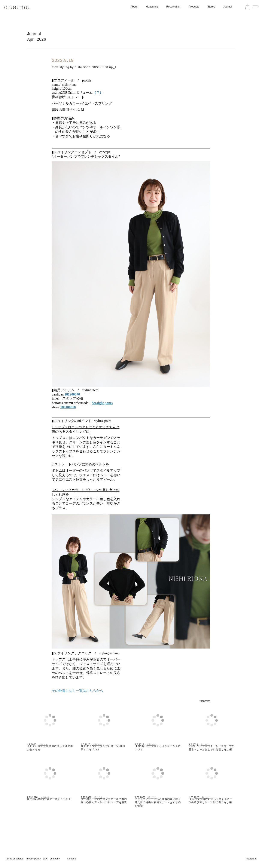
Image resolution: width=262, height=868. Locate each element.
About (134, 7)
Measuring (152, 7)
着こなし (205, 754)
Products (194, 7)
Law (45, 859)
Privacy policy (33, 859)
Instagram (251, 859)
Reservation (173, 7)
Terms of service (15, 859)
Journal (228, 7)
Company (55, 859)
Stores (211, 7)
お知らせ (43, 754)
